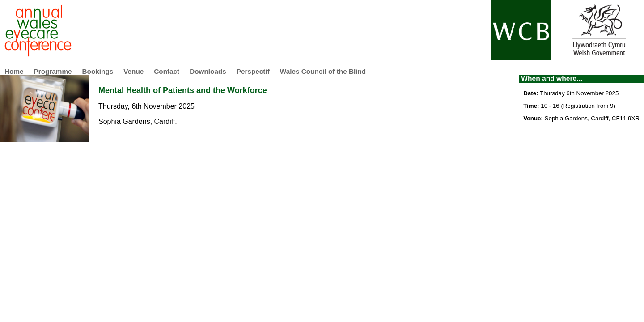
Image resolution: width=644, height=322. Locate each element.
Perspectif (253, 71)
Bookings (98, 71)
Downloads (208, 71)
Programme (53, 71)
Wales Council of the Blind (323, 71)
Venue (133, 71)
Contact (167, 71)
